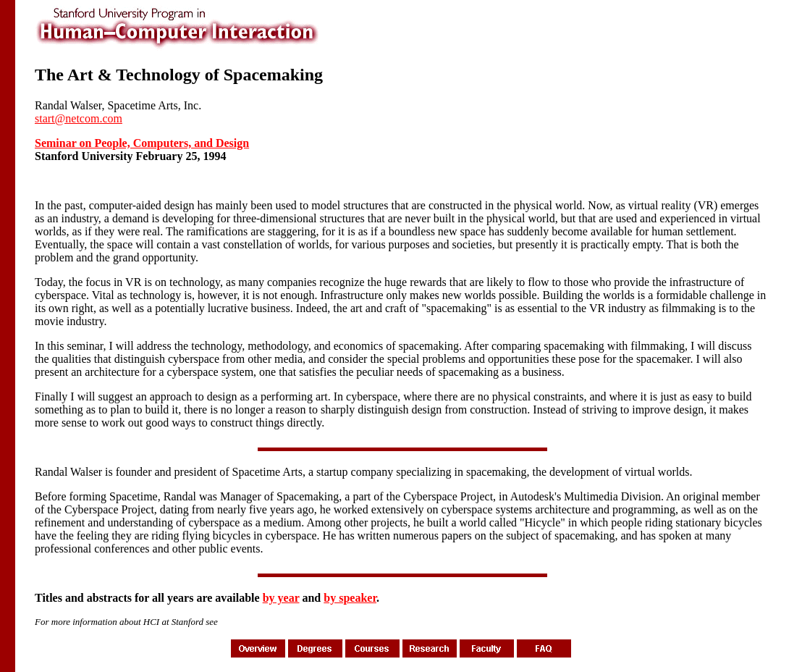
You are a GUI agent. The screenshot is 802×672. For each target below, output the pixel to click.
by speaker (350, 598)
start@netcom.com (79, 118)
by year (281, 598)
